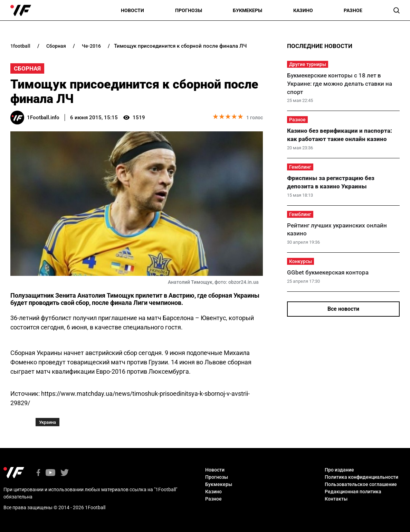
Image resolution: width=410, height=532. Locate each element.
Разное (353, 10)
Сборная (27, 68)
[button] (397, 10)
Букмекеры (247, 10)
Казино (303, 10)
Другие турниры (308, 64)
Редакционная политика (353, 492)
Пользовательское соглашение (361, 484)
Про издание (339, 470)
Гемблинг (300, 167)
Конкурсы (301, 261)
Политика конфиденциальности (361, 477)
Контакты (336, 499)
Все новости (343, 309)
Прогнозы (189, 10)
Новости (132, 10)
